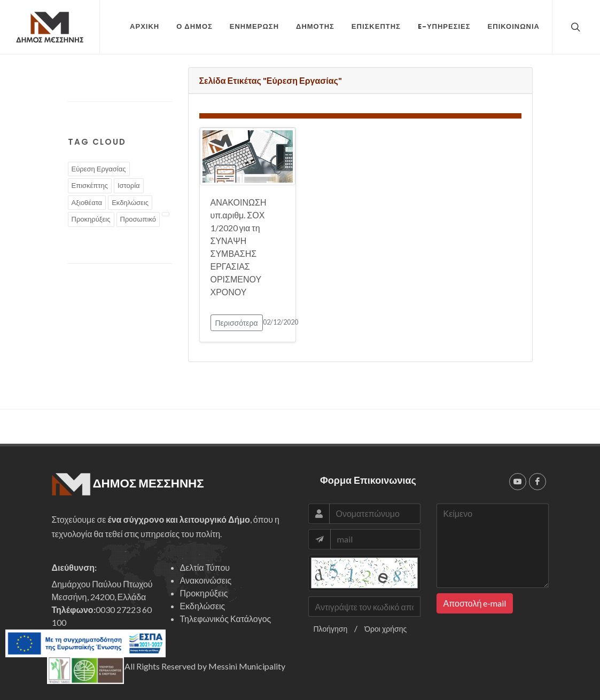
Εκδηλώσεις (130, 202)
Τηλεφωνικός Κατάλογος (226, 619)
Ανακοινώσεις (206, 580)
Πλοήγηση (331, 629)
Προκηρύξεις (91, 219)
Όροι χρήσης (385, 629)
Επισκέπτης (90, 185)
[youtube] (518, 482)
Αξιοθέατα (87, 202)
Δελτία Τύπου (205, 567)
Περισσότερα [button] (237, 323)
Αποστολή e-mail (475, 603)
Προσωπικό (138, 219)
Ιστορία (129, 185)
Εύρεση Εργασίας (99, 169)
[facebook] (537, 482)
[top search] (574, 27)
